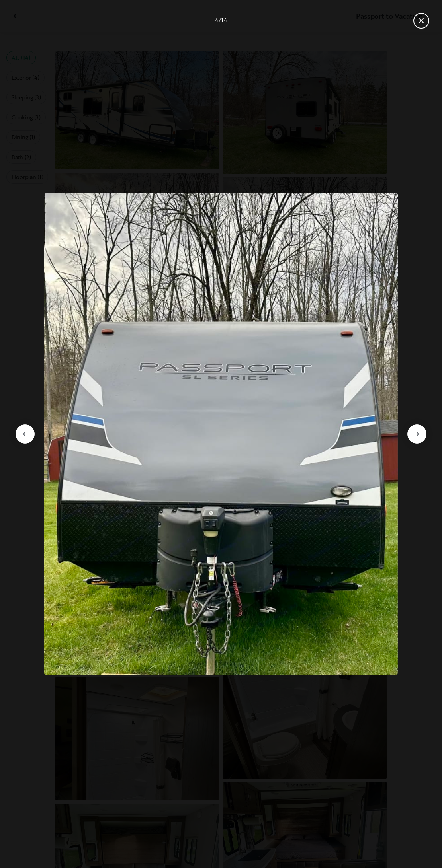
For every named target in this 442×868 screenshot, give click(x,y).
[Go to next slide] (417, 434)
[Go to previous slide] (25, 434)
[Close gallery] (421, 21)
